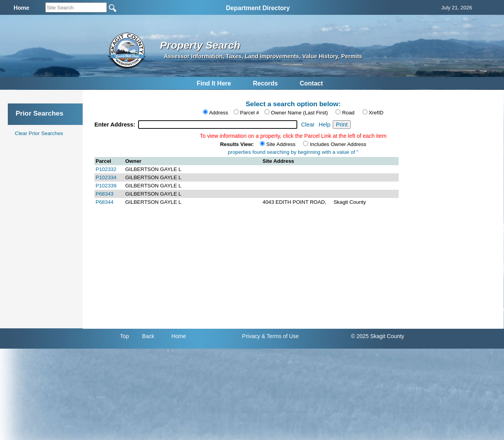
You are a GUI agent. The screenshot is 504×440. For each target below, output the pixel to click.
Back (148, 336)
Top (125, 336)
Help (325, 125)
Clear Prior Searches (39, 133)
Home (178, 336)
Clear (308, 125)
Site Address (281, 144)
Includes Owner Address (338, 144)
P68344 (105, 202)
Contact (311, 83)
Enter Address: (116, 125)
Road (348, 113)
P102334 (106, 177)
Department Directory (258, 8)
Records (265, 83)
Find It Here (214, 83)
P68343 (105, 194)
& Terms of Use (280, 336)
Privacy (251, 336)
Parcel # (249, 113)
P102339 (106, 186)
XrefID (376, 113)
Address (219, 113)
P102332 (106, 169)
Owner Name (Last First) (300, 113)
